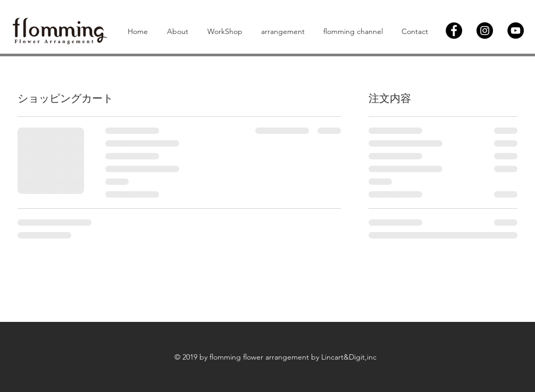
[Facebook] (454, 31)
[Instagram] (485, 31)
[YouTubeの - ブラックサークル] (516, 31)
